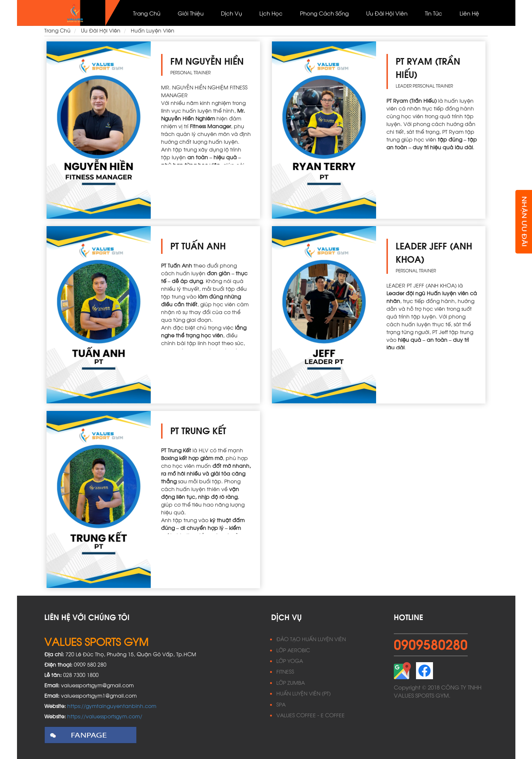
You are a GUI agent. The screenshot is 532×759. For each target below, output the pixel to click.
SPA (281, 704)
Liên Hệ (469, 13)
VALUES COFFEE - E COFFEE (311, 715)
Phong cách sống (324, 13)
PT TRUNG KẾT (198, 430)
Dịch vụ (231, 13)
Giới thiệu (191, 13)
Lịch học (271, 13)
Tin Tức (434, 13)
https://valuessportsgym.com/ (105, 716)
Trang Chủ (147, 13)
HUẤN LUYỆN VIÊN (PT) (303, 693)
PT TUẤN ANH (198, 245)
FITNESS (285, 671)
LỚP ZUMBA (291, 682)
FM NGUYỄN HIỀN (207, 60)
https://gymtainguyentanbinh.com (112, 706)
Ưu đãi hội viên (387, 13)
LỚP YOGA (290, 661)
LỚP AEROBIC (293, 650)
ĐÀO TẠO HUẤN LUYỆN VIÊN (311, 639)
